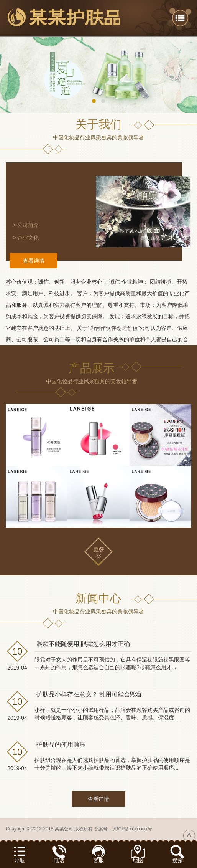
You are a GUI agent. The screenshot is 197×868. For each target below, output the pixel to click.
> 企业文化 (26, 238)
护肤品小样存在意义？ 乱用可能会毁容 (89, 694)
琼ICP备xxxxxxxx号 (132, 829)
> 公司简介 (26, 225)
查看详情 (34, 261)
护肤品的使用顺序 (61, 745)
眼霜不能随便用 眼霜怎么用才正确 (83, 644)
